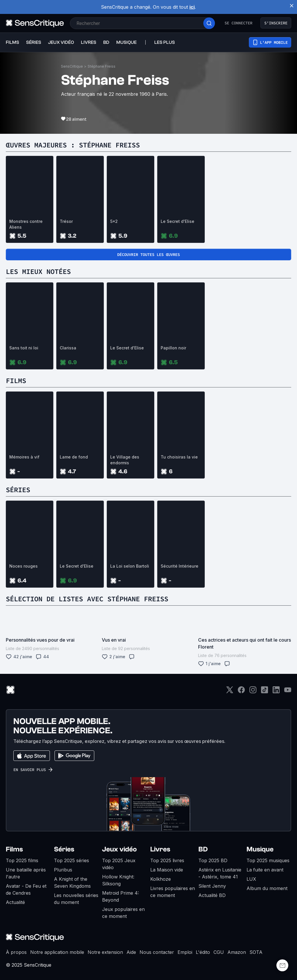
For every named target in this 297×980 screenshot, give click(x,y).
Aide (131, 952)
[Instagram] (253, 692)
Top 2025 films (22, 860)
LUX (251, 879)
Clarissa (68, 348)
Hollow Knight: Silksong (118, 880)
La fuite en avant (265, 870)
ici (192, 7)
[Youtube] (288, 692)
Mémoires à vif (24, 457)
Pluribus (63, 870)
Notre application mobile (57, 952)
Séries (64, 849)
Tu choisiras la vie (179, 457)
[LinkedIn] (276, 692)
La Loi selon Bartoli (130, 566)
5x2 (114, 221)
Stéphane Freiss (102, 66)
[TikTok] (265, 692)
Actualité (15, 902)
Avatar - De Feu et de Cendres (26, 889)
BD (203, 849)
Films (14, 849)
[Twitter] (230, 692)
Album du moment (267, 888)
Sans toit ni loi (24, 348)
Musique (260, 849)
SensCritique (72, 66)
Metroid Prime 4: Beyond (121, 896)
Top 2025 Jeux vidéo (119, 864)
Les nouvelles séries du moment (76, 899)
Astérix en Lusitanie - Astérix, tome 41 (220, 873)
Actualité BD (212, 895)
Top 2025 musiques (268, 860)
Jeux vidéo (119, 849)
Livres (160, 849)
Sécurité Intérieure (180, 566)
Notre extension (105, 952)
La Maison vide (167, 870)
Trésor (66, 221)
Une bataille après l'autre (26, 873)
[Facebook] (241, 692)
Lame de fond (74, 457)
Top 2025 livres (167, 860)
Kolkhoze (161, 879)
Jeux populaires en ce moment (123, 913)
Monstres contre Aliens (26, 224)
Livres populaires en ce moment (173, 892)
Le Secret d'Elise (178, 221)
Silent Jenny (212, 886)
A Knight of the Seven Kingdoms (72, 882)
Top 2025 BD (213, 860)
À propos (16, 952)
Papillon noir (173, 348)
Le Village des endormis (125, 460)
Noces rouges (23, 566)
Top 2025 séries (71, 860)
